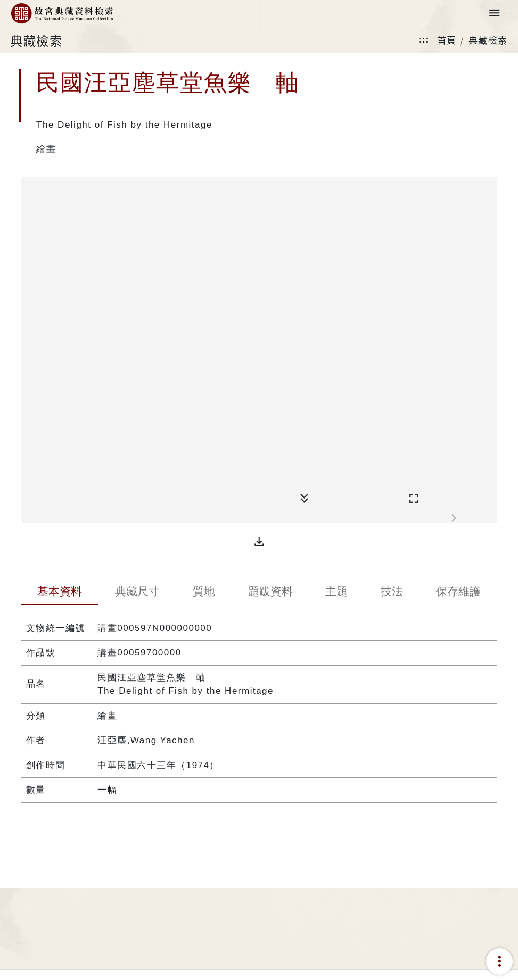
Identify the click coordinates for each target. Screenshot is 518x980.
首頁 (447, 40)
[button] (259, 542)
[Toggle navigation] (495, 14)
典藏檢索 (488, 40)
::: (424, 40)
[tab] (60, 593)
